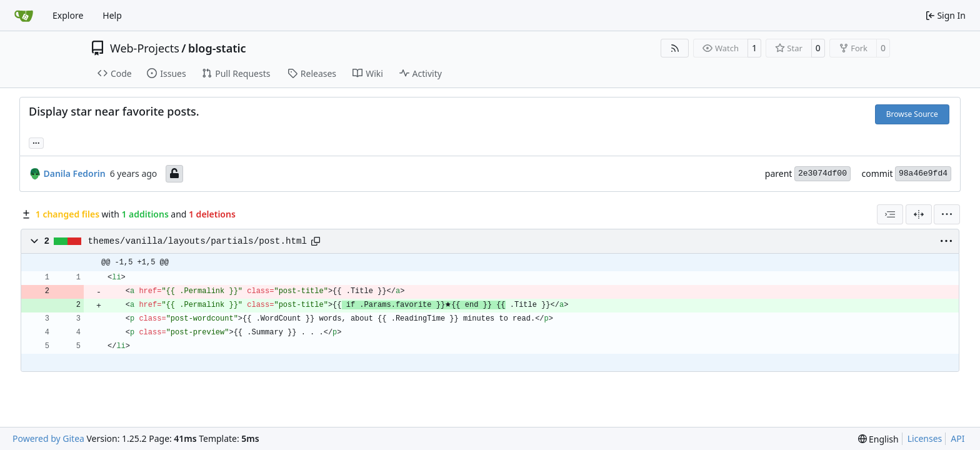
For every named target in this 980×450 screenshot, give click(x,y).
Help (112, 15)
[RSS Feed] (675, 48)
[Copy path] (316, 241)
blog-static (217, 48)
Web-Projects (145, 48)
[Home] (24, 16)
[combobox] (890, 214)
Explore (68, 15)
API (957, 438)
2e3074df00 (822, 173)
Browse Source (912, 114)
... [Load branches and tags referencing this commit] (36, 142)
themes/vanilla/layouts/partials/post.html (198, 241)
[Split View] (919, 214)
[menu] (947, 214)
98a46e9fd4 (923, 173)
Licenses (925, 438)
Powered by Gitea (48, 438)
